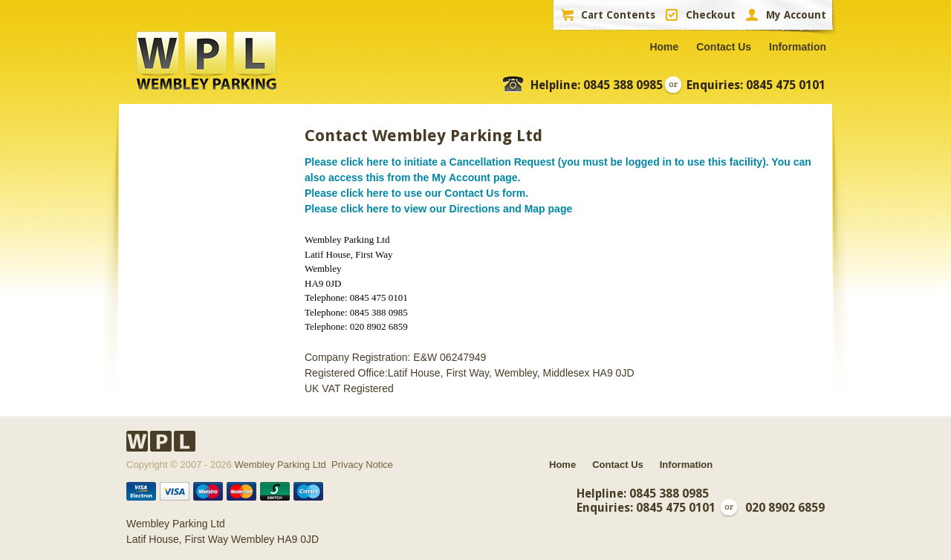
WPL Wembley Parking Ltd (206, 61)
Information (798, 47)
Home (664, 47)
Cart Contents (618, 15)
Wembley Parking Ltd (280, 465)
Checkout (711, 15)
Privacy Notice (362, 465)
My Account (796, 15)
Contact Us (724, 47)
